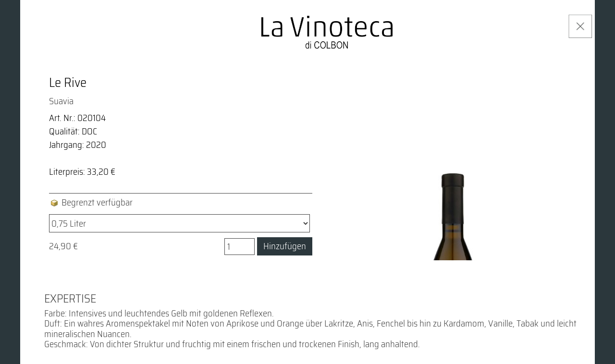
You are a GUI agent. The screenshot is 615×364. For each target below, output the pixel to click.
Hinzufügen (285, 246)
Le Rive (68, 83)
